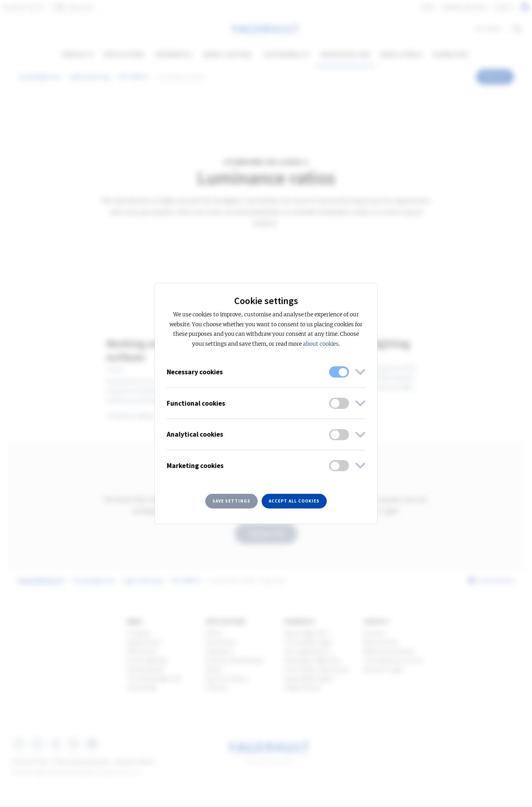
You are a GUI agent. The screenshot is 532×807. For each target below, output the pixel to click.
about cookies (321, 344)
